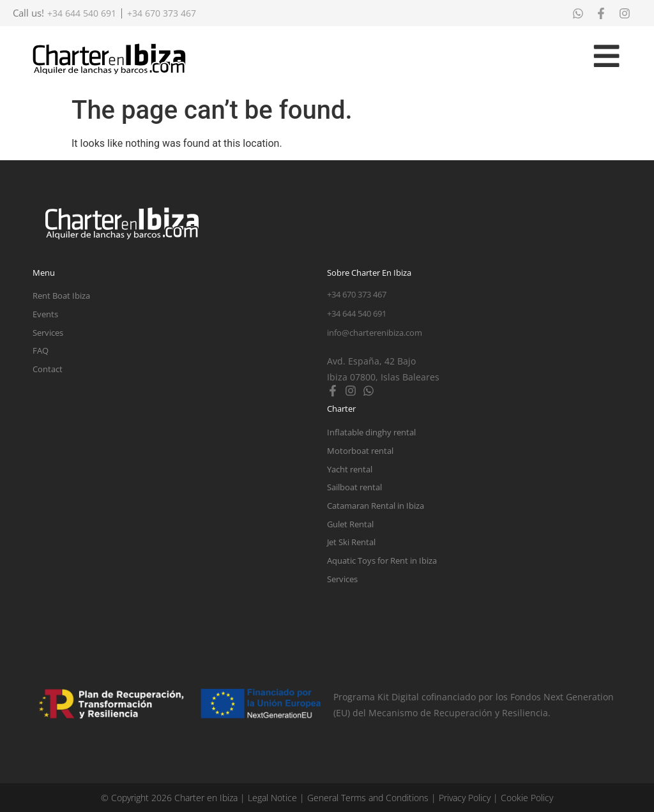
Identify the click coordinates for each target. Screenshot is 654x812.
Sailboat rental (354, 487)
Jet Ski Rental (351, 542)
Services (48, 333)
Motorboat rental (360, 451)
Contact (48, 369)
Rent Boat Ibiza (61, 296)
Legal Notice (272, 798)
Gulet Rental (350, 524)
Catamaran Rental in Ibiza (376, 506)
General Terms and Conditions (368, 798)
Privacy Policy (465, 798)
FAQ (41, 350)
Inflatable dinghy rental (371, 432)
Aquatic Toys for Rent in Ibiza (382, 560)
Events (45, 314)
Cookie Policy (527, 798)
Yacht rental (350, 469)
